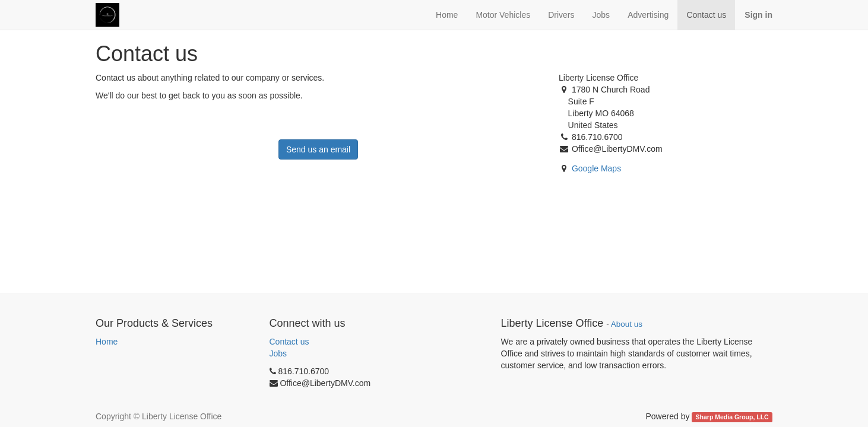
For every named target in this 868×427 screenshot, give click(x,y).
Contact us (289, 342)
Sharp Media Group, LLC (732, 417)
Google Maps (596, 168)
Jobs (278, 353)
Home (107, 342)
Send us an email (318, 149)
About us (627, 324)
